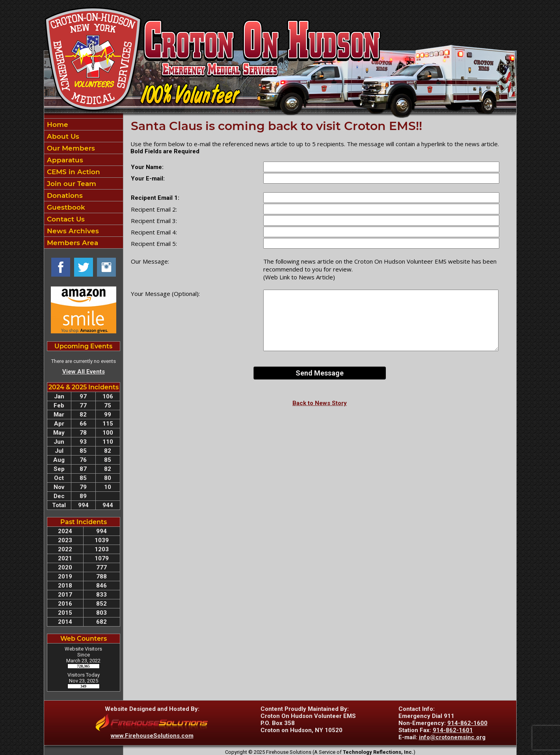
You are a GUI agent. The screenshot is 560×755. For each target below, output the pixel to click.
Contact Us (65, 219)
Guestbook (65, 207)
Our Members (70, 148)
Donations (64, 195)
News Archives (72, 231)
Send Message (320, 373)
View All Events (84, 372)
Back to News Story (320, 403)
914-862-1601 (453, 730)
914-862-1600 (467, 723)
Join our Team (71, 184)
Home (57, 125)
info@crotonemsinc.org (452, 737)
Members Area (72, 243)
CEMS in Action (73, 172)
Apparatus (64, 160)
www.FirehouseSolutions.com (152, 736)
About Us (62, 136)
